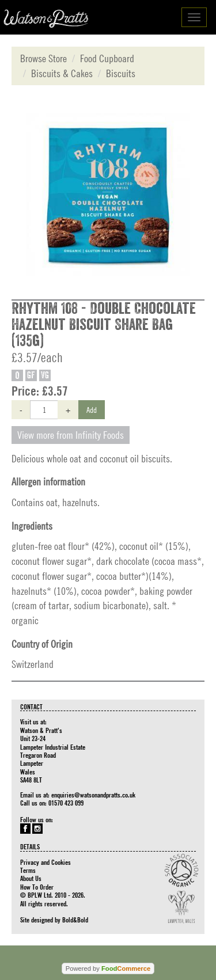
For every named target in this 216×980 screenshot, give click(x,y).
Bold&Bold (75, 920)
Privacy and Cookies (46, 862)
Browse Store (43, 58)
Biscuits (121, 73)
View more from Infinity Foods (71, 435)
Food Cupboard (107, 58)
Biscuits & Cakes (62, 73)
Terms (28, 870)
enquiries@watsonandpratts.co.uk (93, 795)
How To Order (37, 887)
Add (92, 409)
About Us (31, 878)
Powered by (108, 968)
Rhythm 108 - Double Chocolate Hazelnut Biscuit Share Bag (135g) (104, 325)
